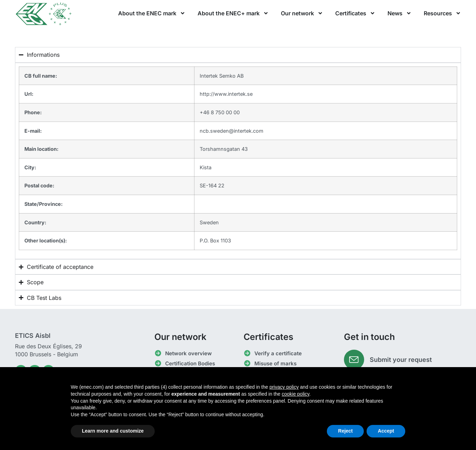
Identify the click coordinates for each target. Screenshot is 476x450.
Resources (442, 13)
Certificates (355, 13)
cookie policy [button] (295, 394)
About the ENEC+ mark (233, 13)
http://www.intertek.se (226, 94)
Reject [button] (345, 431)
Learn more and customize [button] (113, 431)
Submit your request (401, 360)
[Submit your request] (354, 360)
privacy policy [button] (284, 387)
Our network (302, 13)
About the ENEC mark (152, 13)
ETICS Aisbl (33, 336)
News (400, 13)
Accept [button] (386, 431)
